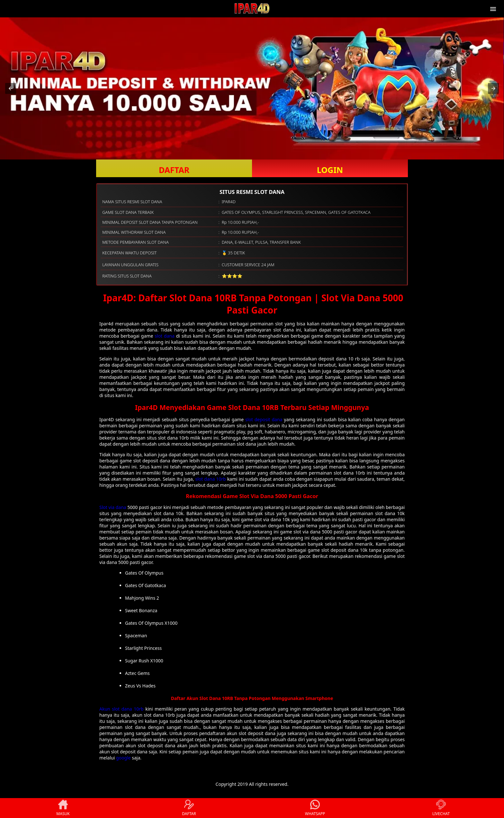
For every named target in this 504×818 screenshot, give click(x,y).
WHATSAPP (315, 808)
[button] (11, 88)
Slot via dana (113, 507)
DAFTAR (174, 170)
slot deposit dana (264, 419)
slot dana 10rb (210, 479)
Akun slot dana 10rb (122, 709)
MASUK (63, 808)
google (123, 758)
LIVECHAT (441, 808)
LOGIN (330, 170)
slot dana (165, 336)
